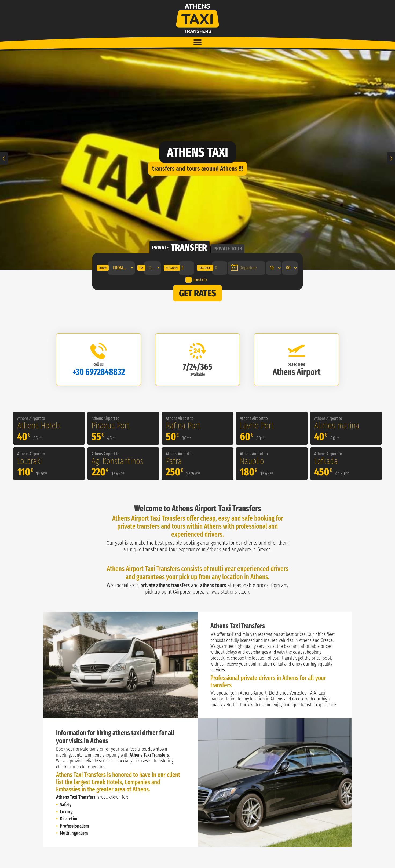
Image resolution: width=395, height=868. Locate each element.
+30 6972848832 (99, 372)
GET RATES (197, 293)
